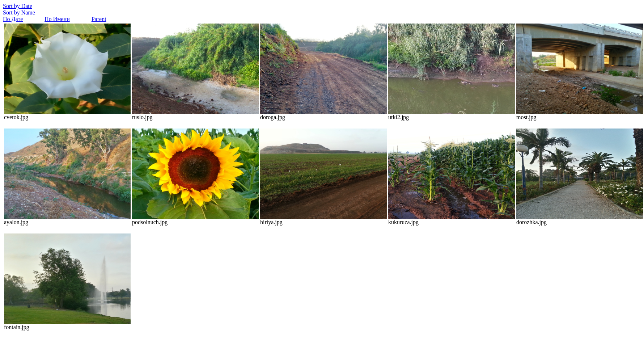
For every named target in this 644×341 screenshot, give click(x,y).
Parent (99, 19)
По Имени (57, 19)
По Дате (13, 19)
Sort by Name (19, 12)
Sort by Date (18, 6)
